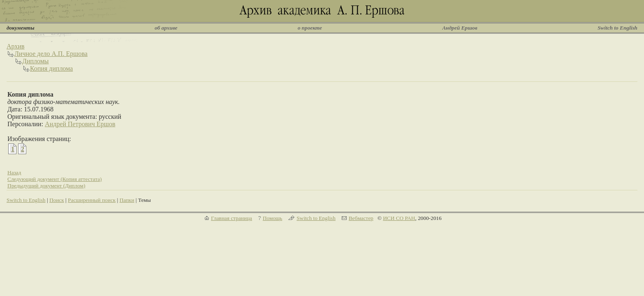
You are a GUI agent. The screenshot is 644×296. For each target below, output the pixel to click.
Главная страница (232, 218)
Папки (127, 200)
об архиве (166, 28)
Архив (16, 46)
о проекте (310, 28)
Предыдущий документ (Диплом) (46, 186)
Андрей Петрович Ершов (80, 124)
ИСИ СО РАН (399, 218)
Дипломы (36, 61)
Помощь (273, 218)
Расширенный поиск (92, 200)
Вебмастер (361, 218)
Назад (14, 172)
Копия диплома (51, 68)
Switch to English (618, 28)
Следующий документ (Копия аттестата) (55, 179)
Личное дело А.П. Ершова (51, 54)
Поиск (57, 200)
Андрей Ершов (460, 28)
